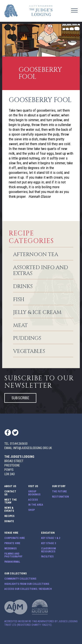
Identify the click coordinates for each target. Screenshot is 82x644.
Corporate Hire (15, 538)
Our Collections (16, 574)
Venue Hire (11, 533)
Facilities (47, 557)
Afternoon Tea (36, 255)
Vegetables (29, 352)
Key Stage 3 (49, 543)
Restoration (60, 497)
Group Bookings (34, 493)
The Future (59, 492)
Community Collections (20, 579)
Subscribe (20, 398)
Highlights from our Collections (27, 584)
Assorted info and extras (41, 271)
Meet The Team (11, 501)
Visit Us (33, 486)
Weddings (10, 549)
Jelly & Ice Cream (37, 313)
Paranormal (12, 562)
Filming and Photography (13, 555)
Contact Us (10, 493)
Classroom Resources (48, 550)
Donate (9, 521)
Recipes (9, 516)
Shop (31, 510)
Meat (20, 326)
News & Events (9, 509)
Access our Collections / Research (28, 589)
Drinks (23, 287)
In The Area (36, 505)
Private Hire (12, 543)
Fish (19, 300)
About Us (10, 486)
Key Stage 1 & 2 (51, 538)
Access (33, 500)
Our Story (59, 486)
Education (48, 533)
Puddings (27, 339)
